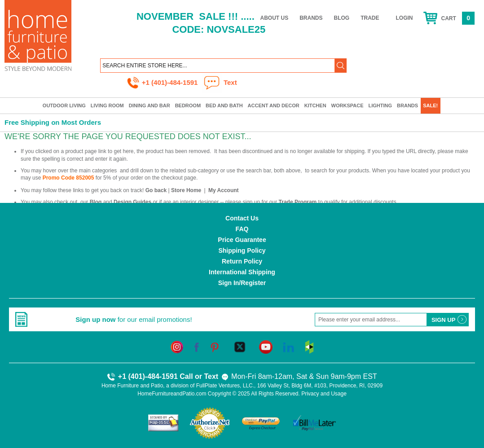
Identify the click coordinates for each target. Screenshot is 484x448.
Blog (342, 18)
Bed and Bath (224, 105)
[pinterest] (215, 347)
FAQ (242, 229)
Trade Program (298, 202)
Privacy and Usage (324, 394)
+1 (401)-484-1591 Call (150, 376)
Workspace (348, 105)
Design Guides (132, 202)
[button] (341, 66)
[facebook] (197, 347)
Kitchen (315, 105)
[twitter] (240, 347)
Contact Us (242, 218)
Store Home (186, 190)
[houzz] (309, 347)
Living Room (107, 105)
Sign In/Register (242, 283)
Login (405, 18)
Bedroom (188, 105)
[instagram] (177, 347)
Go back (156, 190)
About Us (275, 18)
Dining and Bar (150, 105)
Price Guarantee (242, 240)
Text (216, 376)
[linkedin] (288, 347)
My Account (224, 190)
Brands (311, 18)
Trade (370, 18)
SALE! (430, 105)
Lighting (381, 105)
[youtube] (266, 347)
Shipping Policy (242, 250)
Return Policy (242, 261)
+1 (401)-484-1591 (163, 82)
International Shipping (242, 272)
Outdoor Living (64, 105)
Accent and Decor (274, 105)
